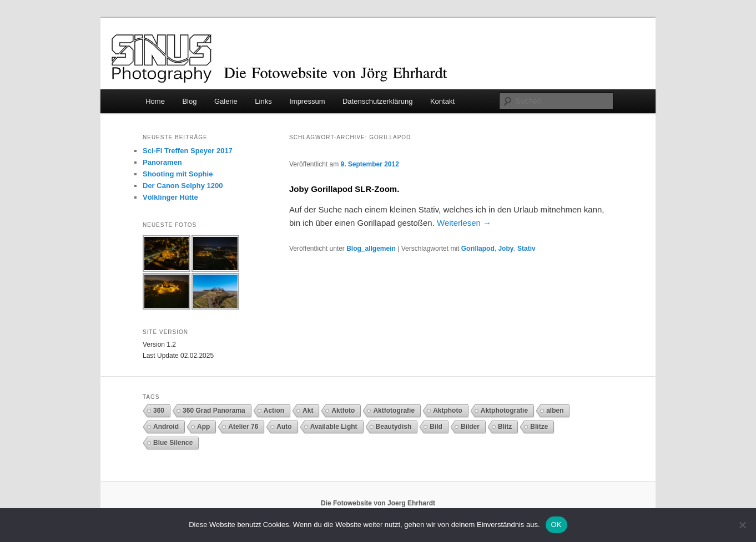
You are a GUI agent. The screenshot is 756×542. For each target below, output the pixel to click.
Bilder (470, 427)
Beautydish (394, 427)
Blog (189, 101)
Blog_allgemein (371, 249)
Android (166, 427)
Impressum (307, 101)
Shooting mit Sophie (178, 174)
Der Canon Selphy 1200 (183, 186)
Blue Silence (173, 443)
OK (556, 525)
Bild (436, 427)
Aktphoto (448, 411)
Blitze (539, 427)
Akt (308, 411)
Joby (506, 249)
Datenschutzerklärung (377, 101)
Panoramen (162, 162)
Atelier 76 (243, 427)
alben (555, 411)
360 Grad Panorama (214, 411)
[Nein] (742, 525)
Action (274, 411)
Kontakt (442, 101)
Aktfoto (343, 411)
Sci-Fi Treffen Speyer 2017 (188, 151)
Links (263, 101)
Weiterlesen (464, 223)
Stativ (526, 249)
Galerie (226, 101)
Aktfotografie (394, 411)
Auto (284, 427)
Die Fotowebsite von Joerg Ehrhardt (378, 503)
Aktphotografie (504, 411)
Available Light (334, 427)
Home (155, 101)
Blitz (505, 427)
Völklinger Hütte (170, 197)
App (203, 427)
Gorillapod (478, 249)
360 (159, 411)
